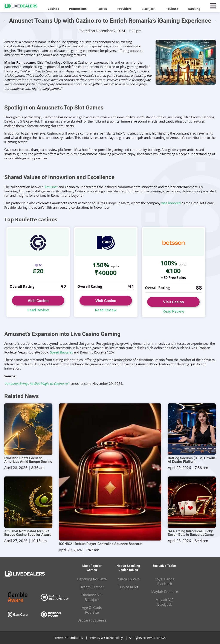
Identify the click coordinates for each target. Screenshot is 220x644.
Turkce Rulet (128, 587)
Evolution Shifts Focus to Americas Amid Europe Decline (28, 460)
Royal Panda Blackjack (164, 581)
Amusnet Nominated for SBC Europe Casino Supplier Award (28, 533)
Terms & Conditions (69, 638)
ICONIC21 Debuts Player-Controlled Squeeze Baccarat (101, 544)
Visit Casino (38, 301)
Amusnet (51, 187)
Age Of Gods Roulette (92, 610)
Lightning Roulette (92, 579)
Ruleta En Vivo (128, 579)
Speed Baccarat (61, 352)
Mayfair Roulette (165, 592)
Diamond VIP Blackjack (92, 597)
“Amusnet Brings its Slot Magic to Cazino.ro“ (37, 383)
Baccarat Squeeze (92, 620)
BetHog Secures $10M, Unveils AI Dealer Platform (192, 460)
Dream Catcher (92, 587)
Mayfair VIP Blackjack (165, 602)
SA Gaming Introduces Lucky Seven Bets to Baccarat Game (191, 533)
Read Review (38, 310)
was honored (171, 203)
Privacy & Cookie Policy (106, 638)
